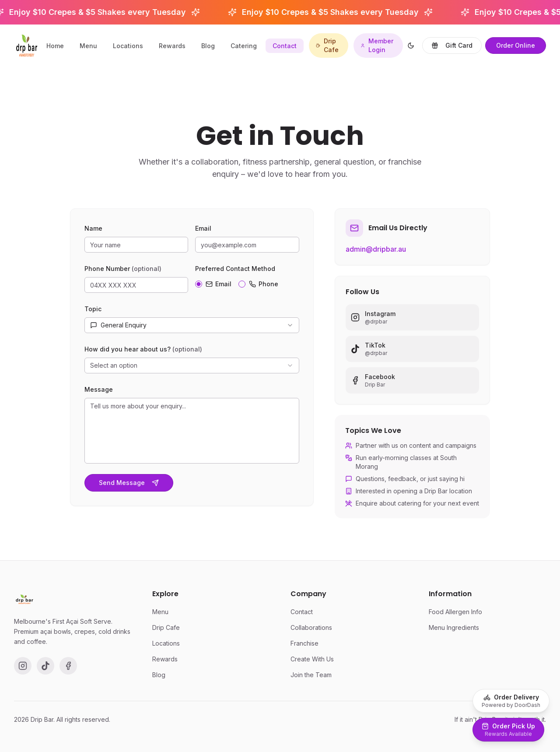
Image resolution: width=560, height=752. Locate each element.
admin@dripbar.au (376, 255)
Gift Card (452, 45)
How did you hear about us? (143, 352)
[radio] (199, 287)
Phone (264, 287)
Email (203, 231)
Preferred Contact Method (235, 271)
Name (93, 231)
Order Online (516, 45)
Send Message (129, 485)
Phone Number (123, 271)
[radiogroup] (247, 285)
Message (99, 392)
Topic (93, 311)
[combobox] (192, 328)
